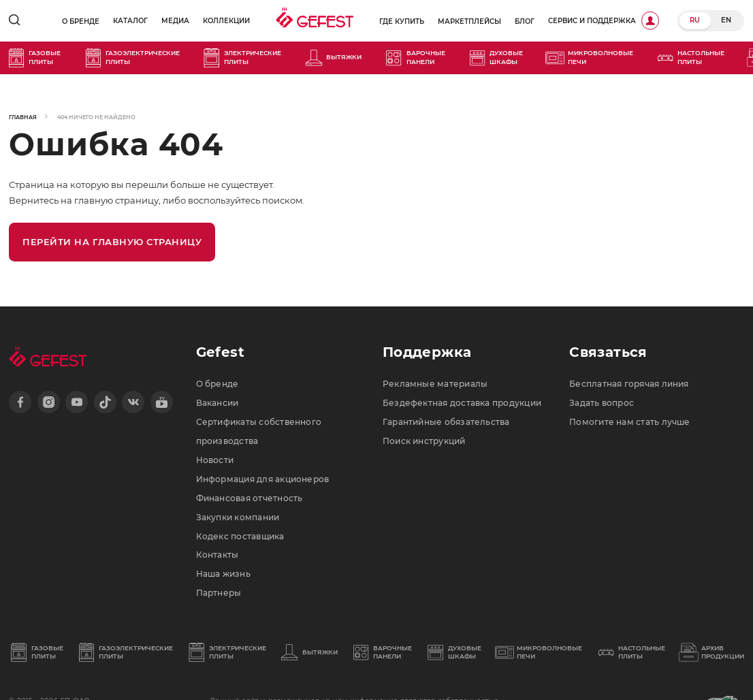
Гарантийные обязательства (446, 422)
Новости (215, 460)
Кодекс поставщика (240, 537)
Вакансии (218, 403)
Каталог (130, 20)
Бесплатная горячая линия (629, 384)
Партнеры (219, 593)
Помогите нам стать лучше (630, 422)
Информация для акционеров (263, 479)
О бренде (81, 21)
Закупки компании (238, 518)
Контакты (218, 555)
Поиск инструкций (424, 441)
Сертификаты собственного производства (259, 432)
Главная (23, 117)
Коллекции (226, 20)
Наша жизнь (223, 574)
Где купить (402, 21)
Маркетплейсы (469, 21)
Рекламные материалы (435, 384)
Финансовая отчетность (250, 498)
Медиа (175, 20)
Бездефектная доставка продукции (462, 403)
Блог (525, 21)
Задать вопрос (602, 403)
